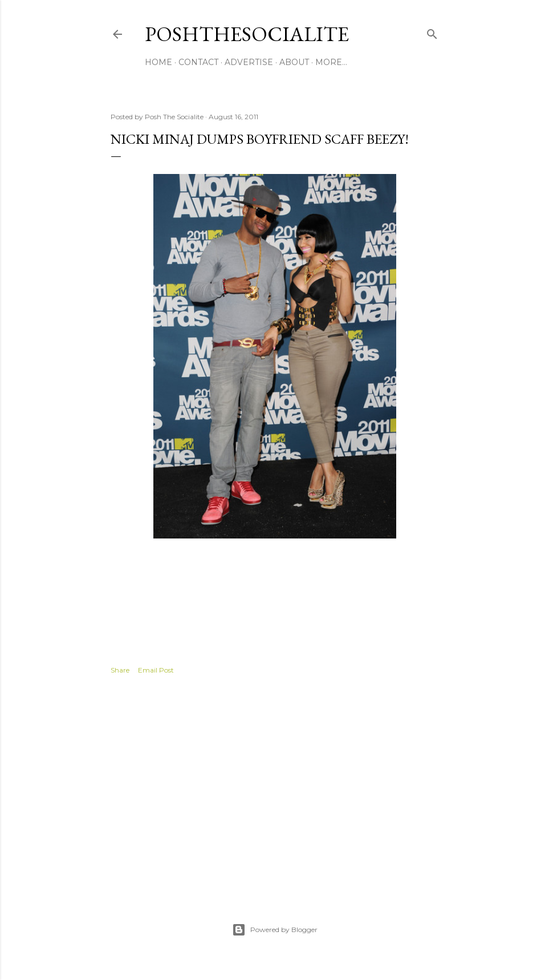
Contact (198, 62)
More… (331, 62)
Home (158, 62)
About (294, 62)
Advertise (249, 62)
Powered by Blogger (275, 930)
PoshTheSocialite (247, 34)
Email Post (156, 670)
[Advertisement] (275, 786)
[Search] (432, 32)
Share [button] (120, 670)
